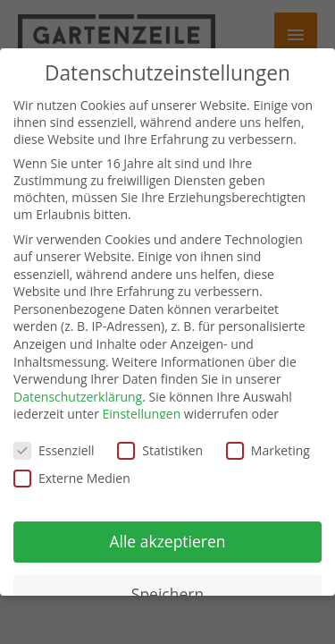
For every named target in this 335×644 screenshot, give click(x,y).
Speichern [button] (167, 594)
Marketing (268, 450)
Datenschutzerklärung (78, 397)
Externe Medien (72, 478)
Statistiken (160, 450)
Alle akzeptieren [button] (167, 541)
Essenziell (54, 450)
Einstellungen (142, 414)
